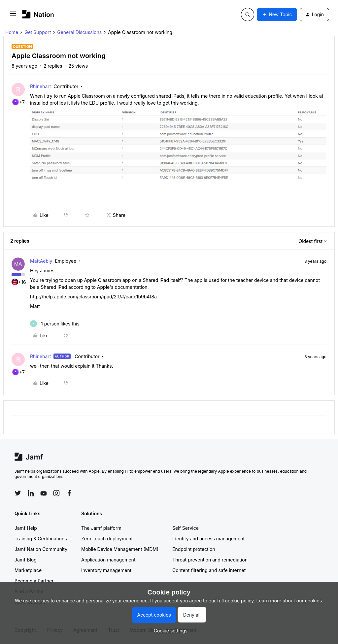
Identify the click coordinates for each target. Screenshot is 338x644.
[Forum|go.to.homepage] (38, 14)
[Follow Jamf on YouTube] (44, 493)
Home (12, 32)
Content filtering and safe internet (209, 570)
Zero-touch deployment (107, 539)
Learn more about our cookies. (290, 601)
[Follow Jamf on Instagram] (56, 493)
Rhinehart (40, 86)
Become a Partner (34, 581)
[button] (13, 16)
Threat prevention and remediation (210, 560)
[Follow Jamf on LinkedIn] (31, 493)
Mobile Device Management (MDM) (120, 549)
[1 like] (55, 324)
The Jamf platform (101, 528)
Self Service (186, 528)
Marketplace (28, 570)
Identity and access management (208, 539)
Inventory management (106, 570)
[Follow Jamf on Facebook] (69, 493)
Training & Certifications (41, 539)
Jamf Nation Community (41, 549)
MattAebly (41, 261)
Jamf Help (26, 528)
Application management (108, 560)
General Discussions (79, 32)
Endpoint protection (194, 549)
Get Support (38, 32)
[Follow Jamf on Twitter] (18, 493)
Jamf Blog (26, 560)
